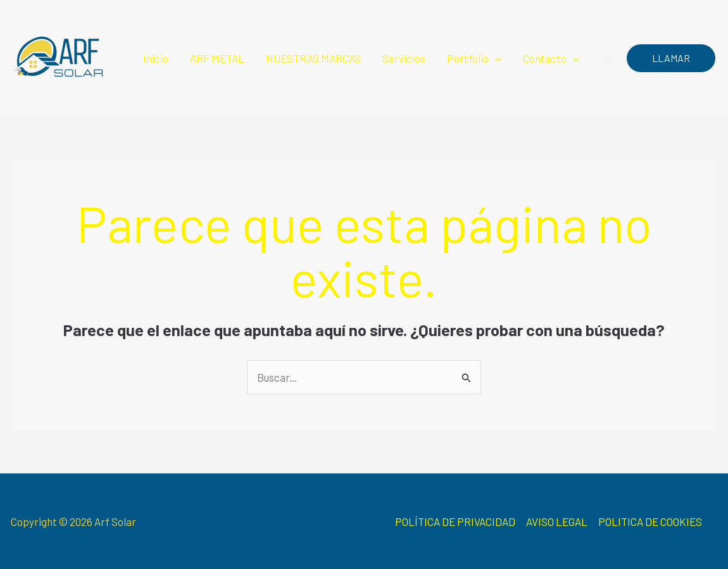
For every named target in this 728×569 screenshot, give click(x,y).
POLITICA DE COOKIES (650, 522)
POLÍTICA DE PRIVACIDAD (455, 522)
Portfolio (474, 58)
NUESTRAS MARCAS (313, 58)
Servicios (404, 58)
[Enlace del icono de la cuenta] (608, 58)
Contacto (551, 58)
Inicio (156, 58)
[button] (495, 58)
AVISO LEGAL (557, 522)
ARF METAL (217, 58)
